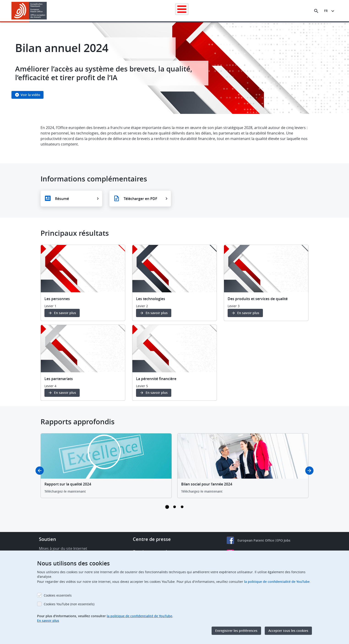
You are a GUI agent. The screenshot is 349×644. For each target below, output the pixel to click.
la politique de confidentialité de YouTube (277, 582)
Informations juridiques (180, 11)
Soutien (48, 539)
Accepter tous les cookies (288, 631)
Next (309, 471)
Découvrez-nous (281, 11)
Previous (40, 471)
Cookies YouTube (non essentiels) (69, 604)
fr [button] (326, 11)
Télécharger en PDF (140, 199)
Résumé (62, 199)
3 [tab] (182, 507)
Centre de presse (152, 539)
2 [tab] (174, 507)
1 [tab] (167, 507)
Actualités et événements (222, 11)
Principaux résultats (75, 233)
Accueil (76, 11)
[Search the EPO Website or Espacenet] (316, 11)
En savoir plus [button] (65, 313)
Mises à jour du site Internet (63, 548)
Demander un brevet (142, 11)
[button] (48, 11)
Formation (255, 11)
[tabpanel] (106, 466)
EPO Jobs (283, 540)
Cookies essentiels (58, 595)
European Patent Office (256, 540)
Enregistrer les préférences (236, 631)
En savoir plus (48, 621)
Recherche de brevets (105, 11)
